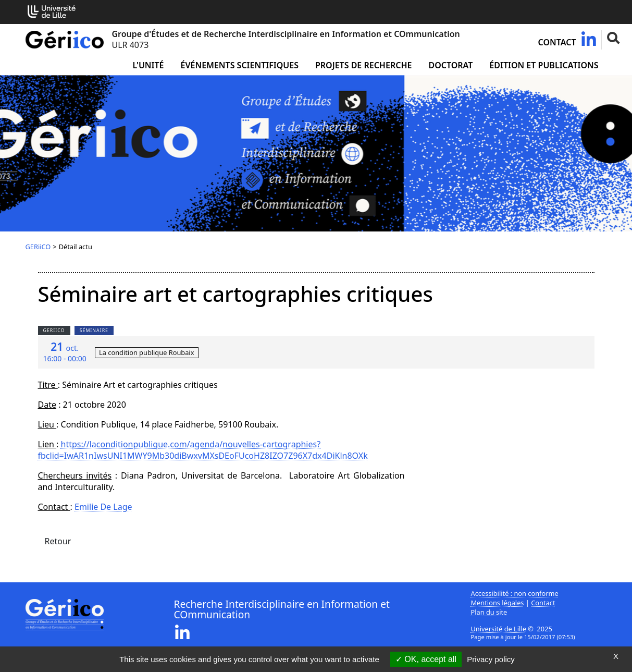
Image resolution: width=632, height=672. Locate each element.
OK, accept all (426, 659)
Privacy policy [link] (491, 659)
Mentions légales (498, 603)
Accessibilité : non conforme (515, 593)
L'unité (148, 65)
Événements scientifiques (240, 65)
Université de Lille (499, 629)
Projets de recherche (363, 65)
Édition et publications (544, 65)
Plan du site (489, 612)
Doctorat (450, 65)
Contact (557, 42)
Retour (58, 541)
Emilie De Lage (103, 507)
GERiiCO (38, 247)
